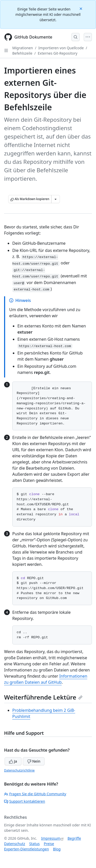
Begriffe (74, 838)
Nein (34, 761)
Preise (49, 844)
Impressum (51, 838)
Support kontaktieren (25, 801)
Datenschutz (15, 844)
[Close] (81, 8)
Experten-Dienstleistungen (26, 849)
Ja (13, 761)
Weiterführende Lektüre (43, 697)
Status (34, 844)
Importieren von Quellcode (61, 48)
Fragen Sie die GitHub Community (35, 794)
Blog (57, 849)
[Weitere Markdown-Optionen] (56, 199)
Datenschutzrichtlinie (19, 770)
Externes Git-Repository (58, 53)
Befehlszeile (22, 53)
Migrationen (23, 48)
